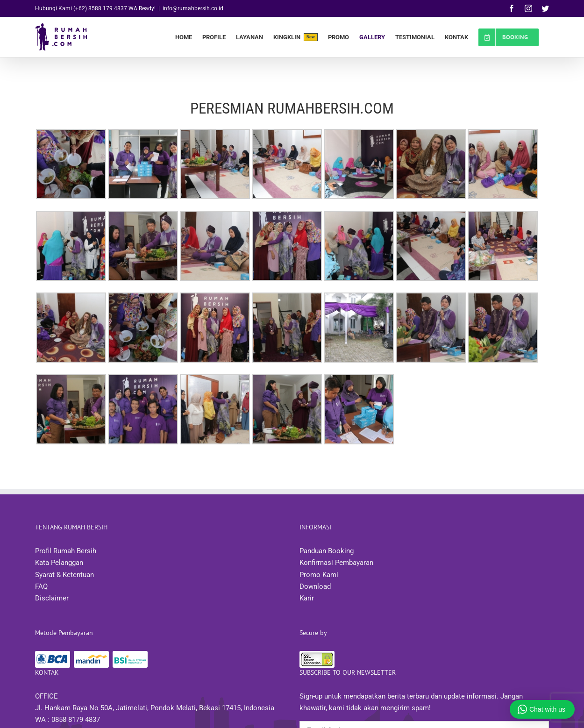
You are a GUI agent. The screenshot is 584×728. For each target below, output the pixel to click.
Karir (307, 598)
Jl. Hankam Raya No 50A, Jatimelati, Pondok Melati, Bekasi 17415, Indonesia (155, 708)
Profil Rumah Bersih (66, 551)
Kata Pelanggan (59, 563)
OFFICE (46, 696)
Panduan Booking (327, 551)
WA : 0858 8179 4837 (68, 720)
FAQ (41, 586)
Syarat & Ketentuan (64, 575)
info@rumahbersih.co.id (193, 8)
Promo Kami (319, 575)
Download (315, 586)
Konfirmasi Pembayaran (336, 563)
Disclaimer (52, 598)
